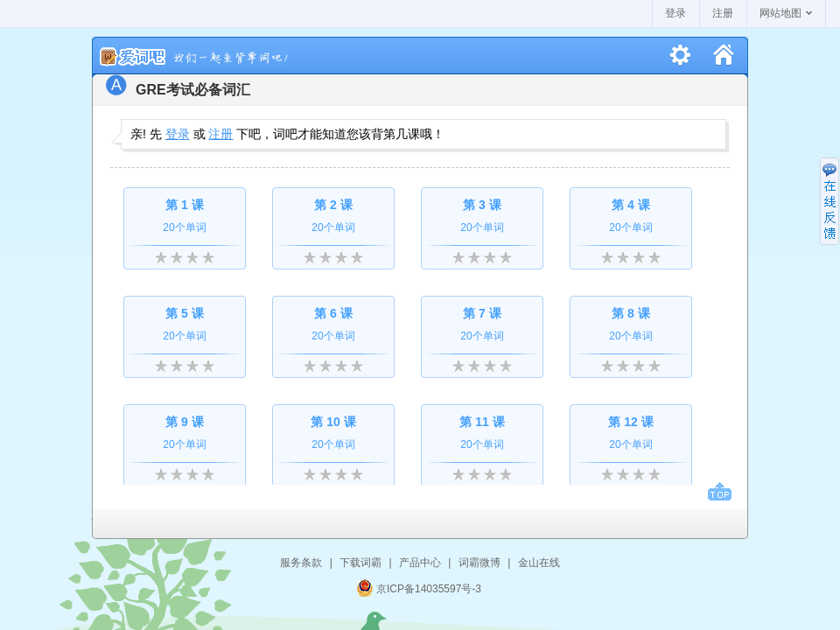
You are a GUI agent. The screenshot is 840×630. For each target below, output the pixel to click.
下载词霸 (360, 563)
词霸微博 (479, 563)
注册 (723, 13)
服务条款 (301, 563)
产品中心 (420, 563)
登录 (675, 13)
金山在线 (539, 563)
